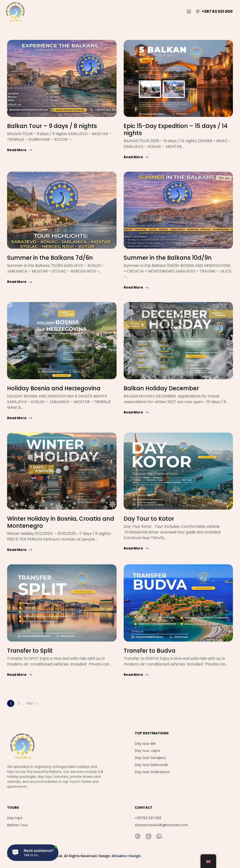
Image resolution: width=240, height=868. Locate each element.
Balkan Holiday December (161, 388)
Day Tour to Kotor (149, 519)
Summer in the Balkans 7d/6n (50, 258)
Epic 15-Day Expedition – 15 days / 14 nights (176, 130)
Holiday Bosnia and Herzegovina (54, 388)
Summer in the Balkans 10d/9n (168, 258)
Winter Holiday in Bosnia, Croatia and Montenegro (61, 522)
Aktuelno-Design (126, 856)
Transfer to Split (30, 651)
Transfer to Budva (150, 651)
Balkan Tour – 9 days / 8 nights (52, 126)
